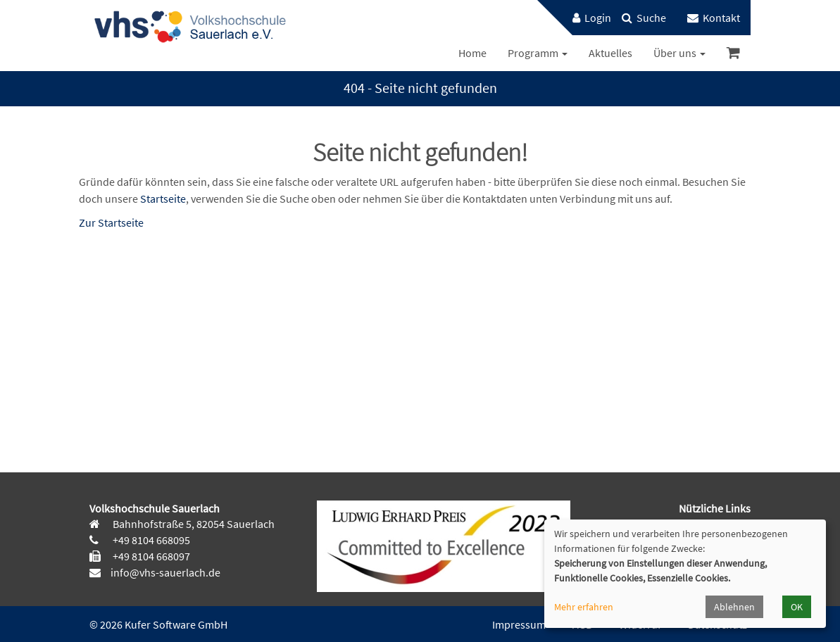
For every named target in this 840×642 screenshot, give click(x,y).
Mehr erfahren (584, 607)
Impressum (519, 624)
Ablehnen (734, 607)
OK (797, 607)
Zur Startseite (111, 222)
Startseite (163, 199)
